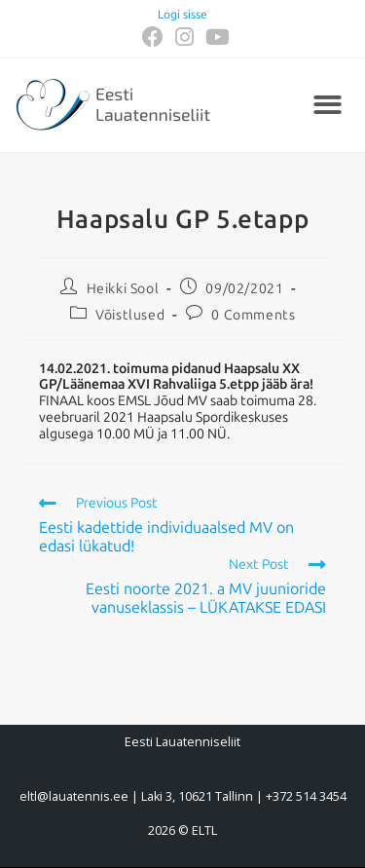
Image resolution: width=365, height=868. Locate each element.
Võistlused (130, 315)
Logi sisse (182, 15)
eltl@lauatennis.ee (74, 796)
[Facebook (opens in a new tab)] (153, 37)
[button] (328, 106)
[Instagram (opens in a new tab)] (184, 37)
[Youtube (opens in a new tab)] (215, 37)
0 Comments (253, 315)
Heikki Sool (123, 289)
